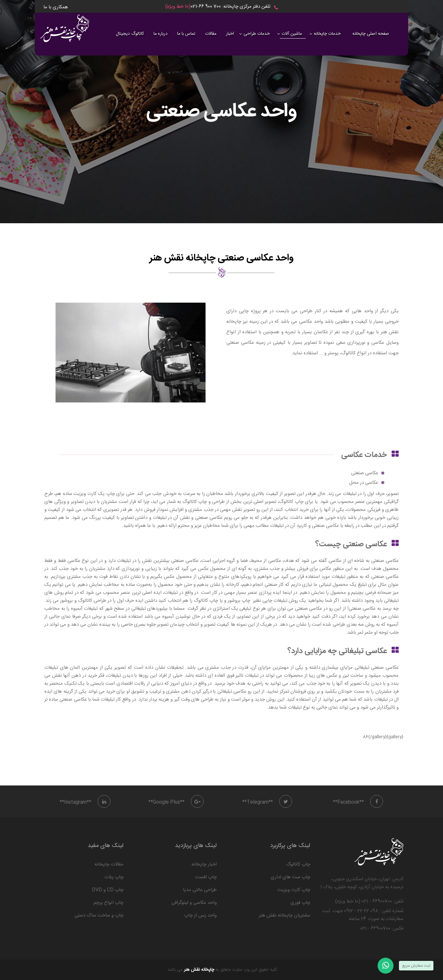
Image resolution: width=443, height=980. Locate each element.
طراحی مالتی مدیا (200, 890)
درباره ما (161, 34)
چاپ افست (206, 877)
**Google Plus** (176, 802)
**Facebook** (358, 802)
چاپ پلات (114, 877)
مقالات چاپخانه (109, 864)
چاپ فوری (300, 903)
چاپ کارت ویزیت (294, 890)
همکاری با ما (56, 7)
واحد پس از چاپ (200, 915)
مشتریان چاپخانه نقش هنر (285, 915)
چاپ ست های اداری (290, 877)
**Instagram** (85, 802)
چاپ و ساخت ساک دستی (99, 915)
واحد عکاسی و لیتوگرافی (194, 903)
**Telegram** (267, 802)
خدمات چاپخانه (327, 34)
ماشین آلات (292, 34)
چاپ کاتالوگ (298, 864)
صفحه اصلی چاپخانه (371, 34)
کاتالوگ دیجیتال (130, 34)
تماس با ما (186, 34)
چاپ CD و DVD (108, 890)
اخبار (230, 34)
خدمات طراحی (257, 34)
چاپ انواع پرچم (109, 903)
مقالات (211, 34)
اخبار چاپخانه (204, 864)
